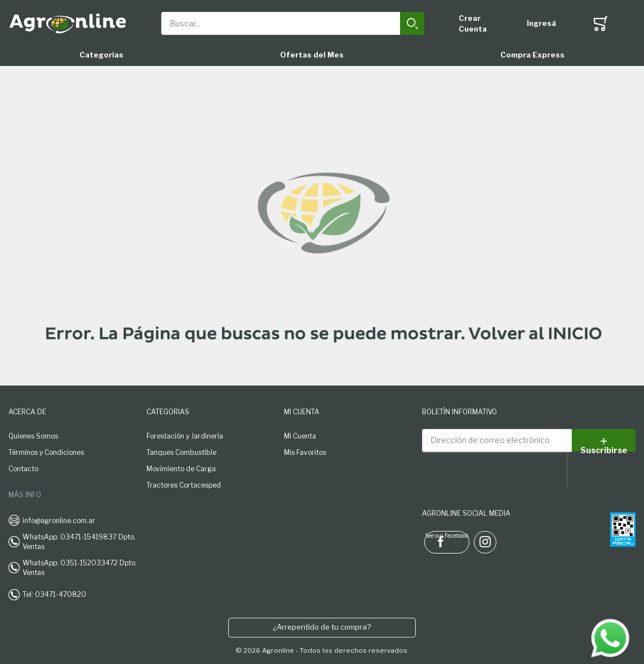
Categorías (101, 55)
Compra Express (532, 55)
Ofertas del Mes (312, 55)
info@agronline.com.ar (59, 521)
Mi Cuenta (300, 436)
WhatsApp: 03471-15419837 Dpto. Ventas (79, 542)
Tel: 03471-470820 (54, 594)
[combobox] (293, 23)
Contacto (23, 469)
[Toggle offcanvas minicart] (600, 24)
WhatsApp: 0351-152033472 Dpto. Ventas (80, 568)
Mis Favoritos (305, 452)
